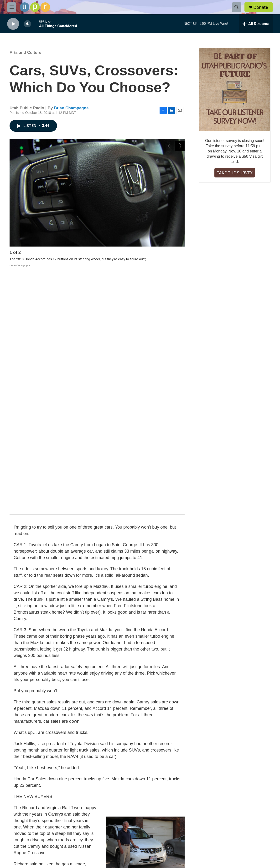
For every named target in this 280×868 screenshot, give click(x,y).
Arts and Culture (25, 53)
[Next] (180, 254)
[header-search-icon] (237, 7)
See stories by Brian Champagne (68, 776)
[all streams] (256, 24)
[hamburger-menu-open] (12, 7)
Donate (261, 7)
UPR (115, 710)
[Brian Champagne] (20, 757)
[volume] (27, 24)
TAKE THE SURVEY (235, 173)
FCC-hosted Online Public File (120, 818)
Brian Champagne (71, 108)
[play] (13, 24)
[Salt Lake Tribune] (254, 858)
